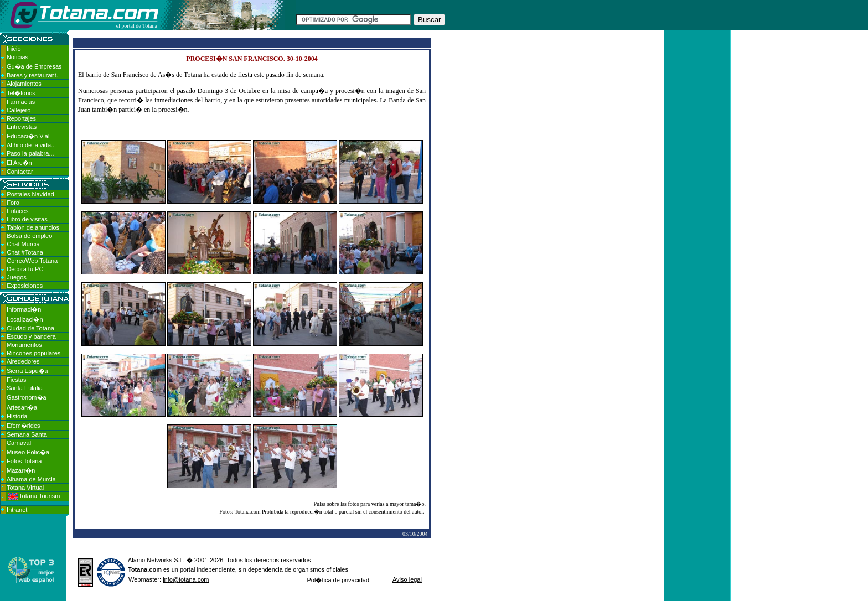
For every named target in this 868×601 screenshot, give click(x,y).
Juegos (16, 277)
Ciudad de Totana (30, 328)
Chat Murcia (23, 244)
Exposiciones (25, 286)
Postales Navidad (30, 194)
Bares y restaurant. (32, 75)
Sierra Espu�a (27, 371)
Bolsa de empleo (29, 236)
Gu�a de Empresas (34, 66)
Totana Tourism (34, 496)
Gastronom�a (27, 397)
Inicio (14, 49)
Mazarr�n (21, 470)
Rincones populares (33, 353)
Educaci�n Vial (28, 136)
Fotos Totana (24, 461)
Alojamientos (24, 84)
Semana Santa (27, 434)
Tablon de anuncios (33, 227)
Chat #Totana (25, 252)
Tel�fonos (21, 93)
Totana (138, 569)
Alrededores (23, 361)
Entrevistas (22, 127)
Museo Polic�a (28, 452)
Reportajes (21, 118)
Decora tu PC (25, 269)
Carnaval (19, 443)
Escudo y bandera (31, 336)
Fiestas (16, 380)
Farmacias (21, 102)
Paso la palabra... (30, 153)
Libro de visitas (27, 219)
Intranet (17, 510)
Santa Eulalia (25, 388)
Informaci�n (24, 309)
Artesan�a (22, 407)
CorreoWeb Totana (32, 261)
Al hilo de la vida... (31, 145)
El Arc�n (19, 163)
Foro (13, 203)
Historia (17, 416)
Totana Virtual (25, 488)
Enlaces (17, 211)
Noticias (17, 57)
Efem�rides (24, 426)
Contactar (20, 172)
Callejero (19, 110)
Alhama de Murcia (31, 479)
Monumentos (24, 345)
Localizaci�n (25, 319)
